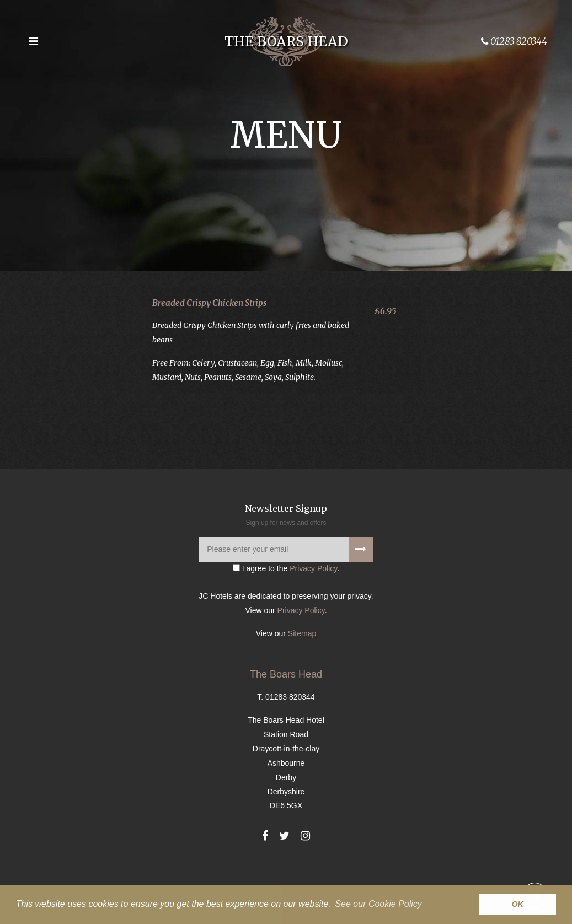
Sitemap (302, 671)
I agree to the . (286, 606)
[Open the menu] (33, 41)
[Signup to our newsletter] (361, 587)
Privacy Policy (313, 606)
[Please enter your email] (286, 587)
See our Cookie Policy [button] (378, 904)
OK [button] (517, 904)
